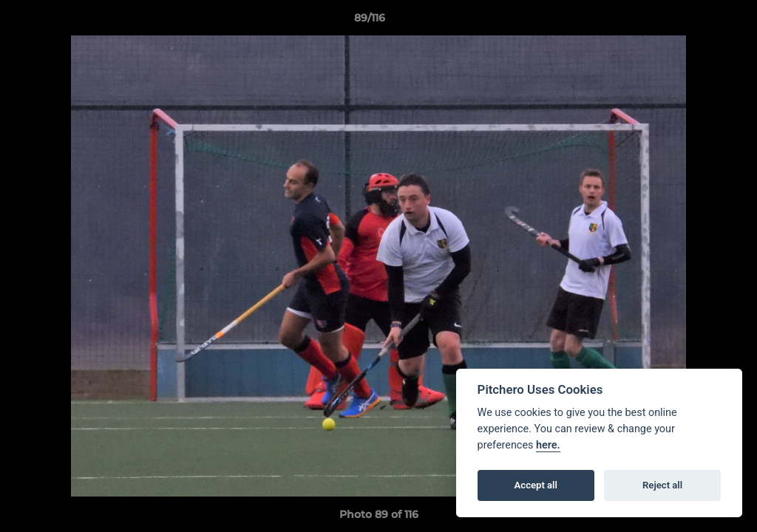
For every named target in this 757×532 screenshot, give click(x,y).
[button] (695, 21)
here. (548, 445)
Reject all (662, 485)
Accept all (536, 485)
